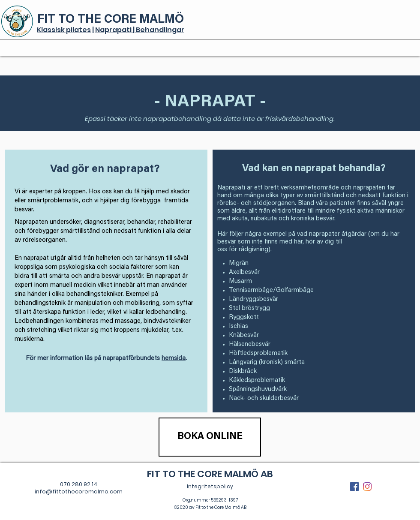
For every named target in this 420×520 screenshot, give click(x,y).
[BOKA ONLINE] (210, 437)
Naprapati (114, 30)
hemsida (174, 359)
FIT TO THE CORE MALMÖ (111, 20)
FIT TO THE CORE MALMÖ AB (210, 474)
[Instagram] (367, 487)
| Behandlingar (159, 30)
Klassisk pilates (64, 30)
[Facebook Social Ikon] (354, 487)
